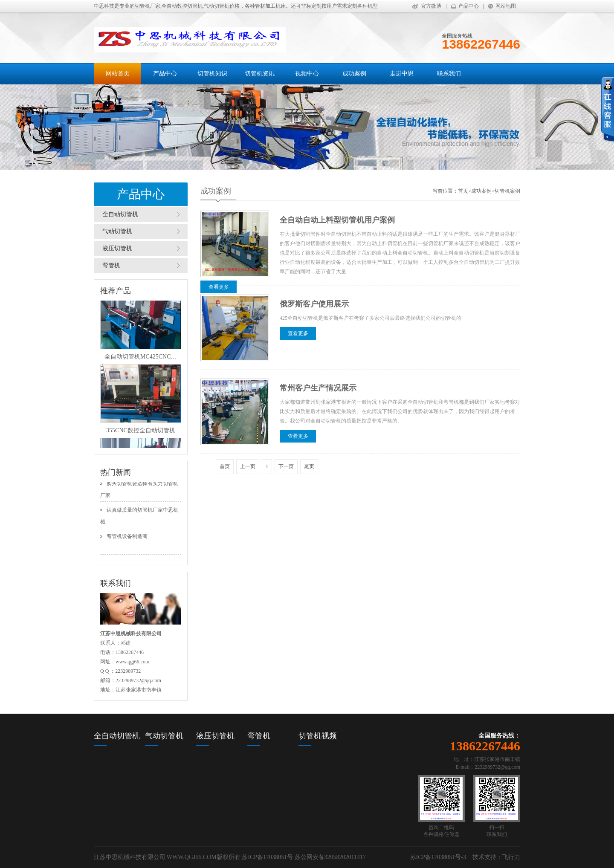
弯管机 (111, 265)
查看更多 (219, 287)
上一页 (248, 466)
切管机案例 (507, 191)
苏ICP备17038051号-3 (438, 857)
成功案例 (354, 74)
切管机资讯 (260, 74)
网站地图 (506, 6)
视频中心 (307, 74)
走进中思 (402, 74)
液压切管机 (117, 248)
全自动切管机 (120, 214)
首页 (463, 191)
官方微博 (431, 6)
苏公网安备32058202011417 (330, 857)
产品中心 (469, 6)
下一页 (286, 466)
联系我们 (449, 74)
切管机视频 (318, 736)
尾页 (309, 466)
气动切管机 (117, 231)
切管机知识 (212, 74)
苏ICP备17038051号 (267, 857)
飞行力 (511, 857)
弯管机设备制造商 (127, 538)
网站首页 (118, 74)
